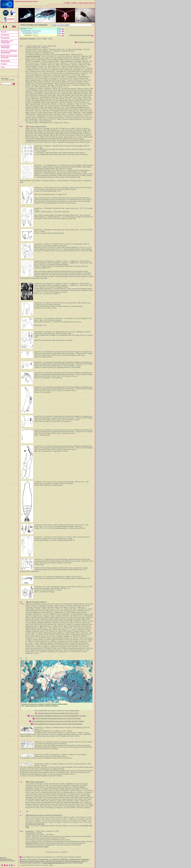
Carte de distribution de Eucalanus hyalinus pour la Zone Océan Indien (58, 718)
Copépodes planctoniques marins (26, 1)
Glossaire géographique (36, 782)
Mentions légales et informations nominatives (7, 860)
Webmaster (3, 858)
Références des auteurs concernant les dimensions (45, 815)
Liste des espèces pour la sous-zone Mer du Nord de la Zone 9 (58, 713)
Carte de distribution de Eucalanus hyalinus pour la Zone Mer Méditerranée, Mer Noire (58, 716)
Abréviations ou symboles (85, 42)
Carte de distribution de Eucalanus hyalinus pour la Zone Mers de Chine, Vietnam (58, 721)
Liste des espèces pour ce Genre (80, 35)
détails (59, 29)
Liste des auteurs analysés (37, 126)
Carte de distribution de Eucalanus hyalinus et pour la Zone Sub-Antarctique (58, 724)
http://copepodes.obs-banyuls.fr (54, 863)
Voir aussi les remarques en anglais (37, 847)
